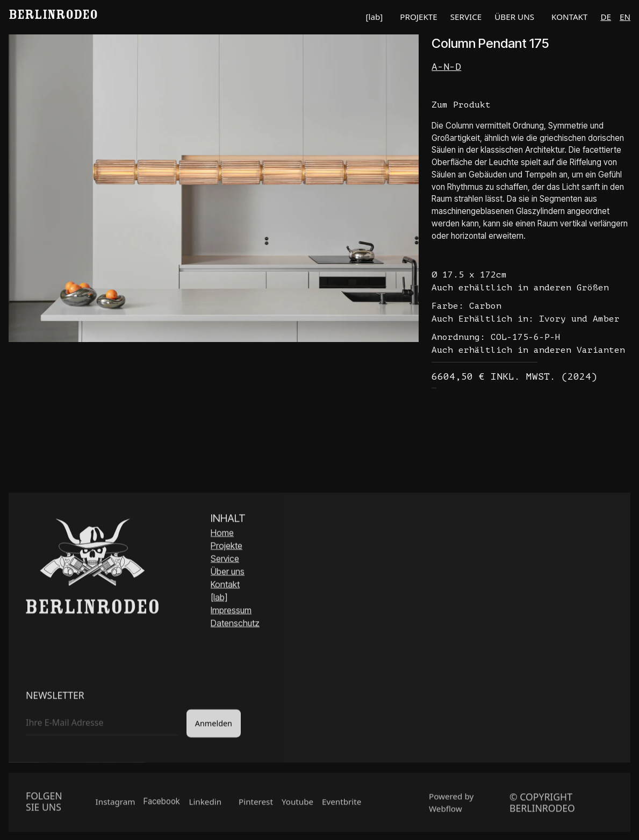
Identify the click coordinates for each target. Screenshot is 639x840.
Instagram (116, 806)
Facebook (162, 805)
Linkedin (205, 806)
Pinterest (256, 806)
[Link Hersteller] (531, 67)
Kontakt (225, 586)
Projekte (227, 547)
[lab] (219, 599)
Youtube (297, 806)
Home (222, 535)
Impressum (231, 612)
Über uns (228, 573)
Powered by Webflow (451, 806)
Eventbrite (342, 806)
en (625, 17)
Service (225, 560)
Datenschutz (235, 625)
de (606, 17)
